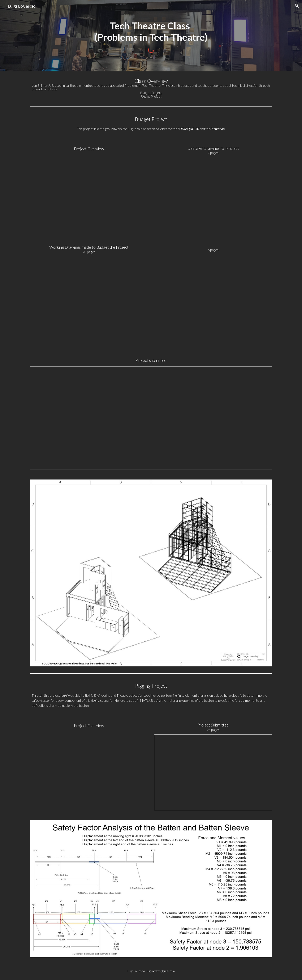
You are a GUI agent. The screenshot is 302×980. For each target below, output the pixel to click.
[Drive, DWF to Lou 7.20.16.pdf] (213, 300)
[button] (297, 6)
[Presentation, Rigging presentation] (213, 772)
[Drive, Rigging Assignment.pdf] (89, 771)
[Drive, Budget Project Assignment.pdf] (89, 198)
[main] (151, 32)
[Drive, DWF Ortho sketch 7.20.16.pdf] (213, 201)
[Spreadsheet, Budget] (151, 418)
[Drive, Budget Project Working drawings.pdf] (89, 300)
